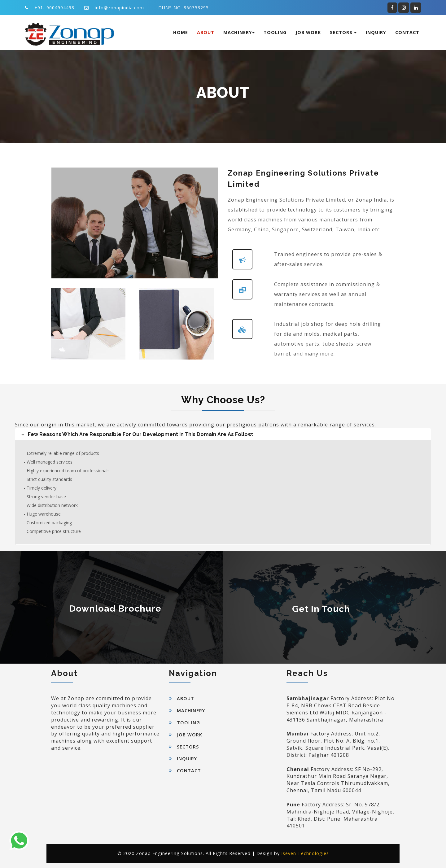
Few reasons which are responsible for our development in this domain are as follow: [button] (139, 434)
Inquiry (376, 32)
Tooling (275, 32)
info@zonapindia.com (119, 8)
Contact (407, 32)
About (206, 32)
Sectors (343, 32)
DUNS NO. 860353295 (184, 8)
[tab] (223, 434)
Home (181, 32)
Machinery (239, 32)
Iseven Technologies (305, 853)
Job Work (308, 32)
